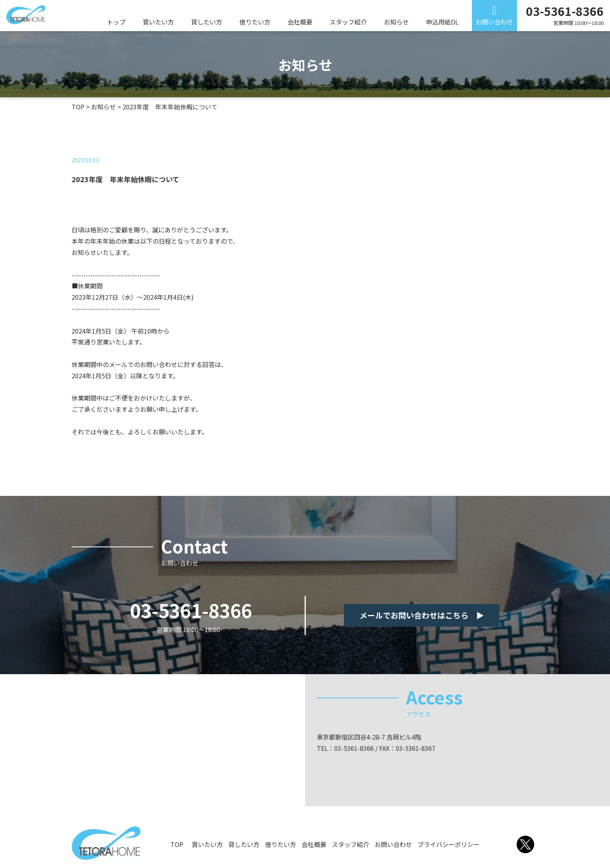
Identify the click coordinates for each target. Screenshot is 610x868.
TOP (177, 844)
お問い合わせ (494, 22)
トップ (116, 22)
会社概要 (300, 22)
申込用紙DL (442, 22)
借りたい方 (255, 22)
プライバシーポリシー (449, 844)
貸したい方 (207, 22)
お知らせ (396, 22)
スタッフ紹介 (348, 22)
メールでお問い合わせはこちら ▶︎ (422, 615)
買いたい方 (158, 22)
